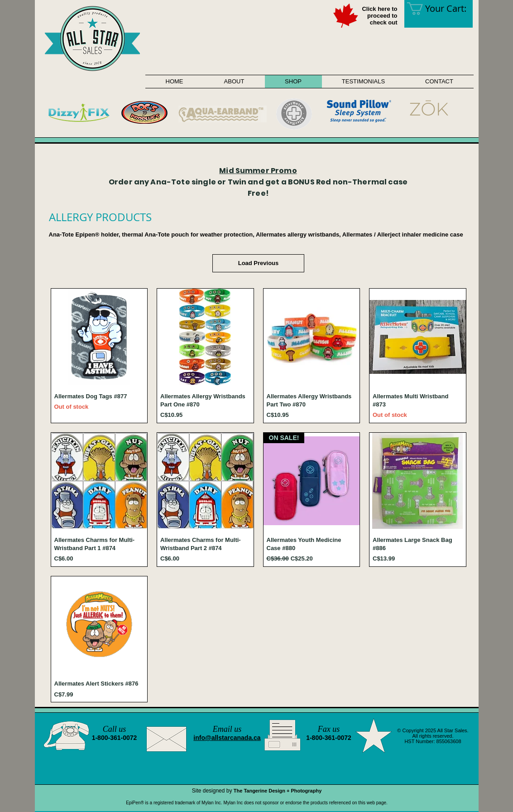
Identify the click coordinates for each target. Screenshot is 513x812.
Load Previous (259, 263)
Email (223, 729)
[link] (443, 9)
